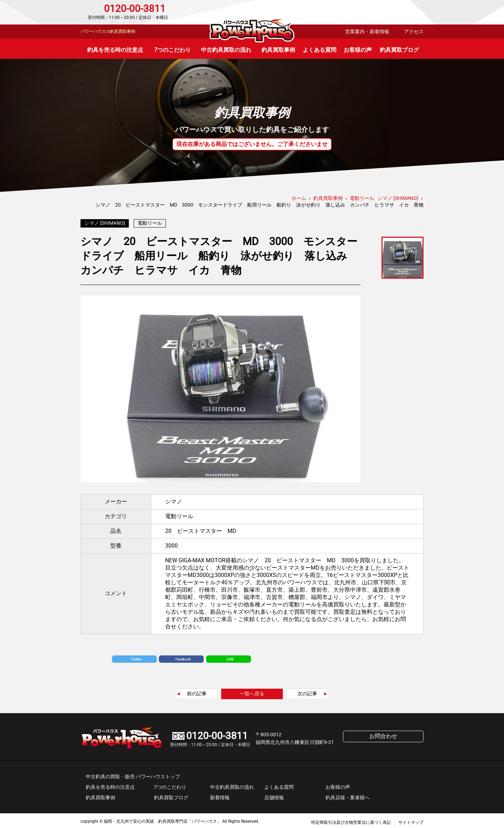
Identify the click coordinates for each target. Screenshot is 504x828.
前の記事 (197, 692)
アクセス (414, 32)
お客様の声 (358, 50)
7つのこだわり (172, 50)
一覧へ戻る (252, 692)
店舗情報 (274, 796)
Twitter (136, 657)
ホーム (299, 198)
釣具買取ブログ (399, 50)
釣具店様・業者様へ (348, 796)
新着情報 (220, 796)
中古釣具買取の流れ (226, 50)
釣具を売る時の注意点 (115, 50)
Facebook (183, 657)
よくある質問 (320, 50)
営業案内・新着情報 (367, 32)
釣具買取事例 (278, 50)
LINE (230, 657)
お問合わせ (394, 12)
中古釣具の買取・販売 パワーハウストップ (133, 775)
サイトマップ (411, 821)
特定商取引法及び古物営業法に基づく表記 (351, 821)
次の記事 (307, 692)
